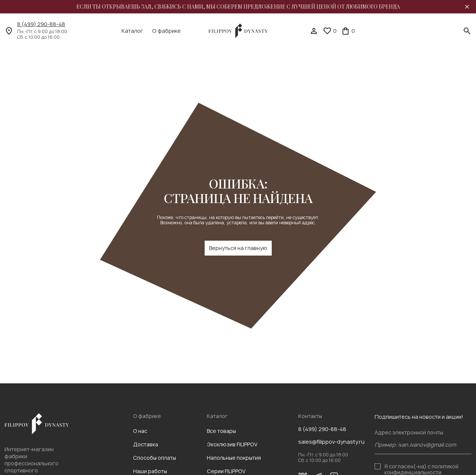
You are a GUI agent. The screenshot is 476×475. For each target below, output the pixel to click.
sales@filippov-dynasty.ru (331, 442)
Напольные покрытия (234, 458)
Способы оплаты (155, 458)
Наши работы (150, 471)
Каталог (132, 31)
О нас (140, 431)
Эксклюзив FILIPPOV (232, 444)
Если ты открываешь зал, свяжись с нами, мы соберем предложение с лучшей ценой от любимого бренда (238, 7)
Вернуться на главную (238, 248)
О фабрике (166, 31)
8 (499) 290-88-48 (41, 24)
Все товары (221, 431)
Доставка (146, 444)
